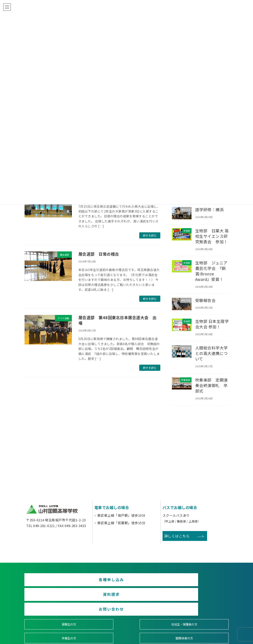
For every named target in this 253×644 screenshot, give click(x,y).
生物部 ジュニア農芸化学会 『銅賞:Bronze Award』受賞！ (211, 271)
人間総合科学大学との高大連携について (211, 353)
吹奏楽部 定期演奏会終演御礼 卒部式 (211, 385)
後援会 (49, 616)
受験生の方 (49, 600)
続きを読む (150, 235)
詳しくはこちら (177, 536)
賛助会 (101, 616)
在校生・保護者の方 (101, 600)
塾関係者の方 (204, 600)
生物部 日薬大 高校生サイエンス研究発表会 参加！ (212, 236)
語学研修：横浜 (210, 209)
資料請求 (126, 582)
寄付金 (153, 616)
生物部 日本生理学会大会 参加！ (212, 324)
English (204, 616)
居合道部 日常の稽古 (99, 254)
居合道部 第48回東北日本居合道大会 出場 (117, 320)
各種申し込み (57, 582)
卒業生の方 (152, 600)
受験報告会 (205, 300)
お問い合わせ (196, 582)
